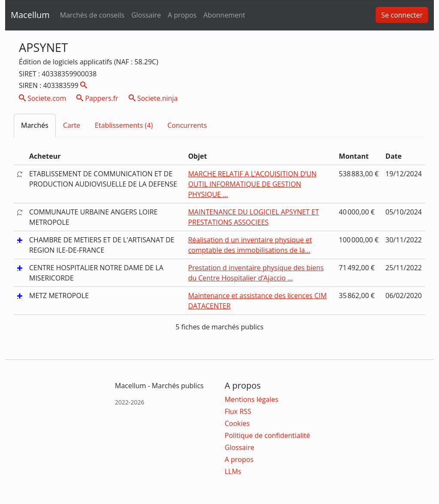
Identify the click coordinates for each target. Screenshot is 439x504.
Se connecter (402, 15)
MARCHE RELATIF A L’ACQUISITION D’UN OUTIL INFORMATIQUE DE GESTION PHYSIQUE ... (253, 184)
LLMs (233, 471)
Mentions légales (251, 399)
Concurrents (187, 125)
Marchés (35, 125)
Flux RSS (238, 411)
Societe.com (42, 98)
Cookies (237, 423)
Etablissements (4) (124, 125)
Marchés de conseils (92, 15)
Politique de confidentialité (267, 435)
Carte (72, 125)
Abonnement (224, 15)
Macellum (30, 15)
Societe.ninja (153, 98)
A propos (182, 15)
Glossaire (146, 15)
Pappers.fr (97, 98)
